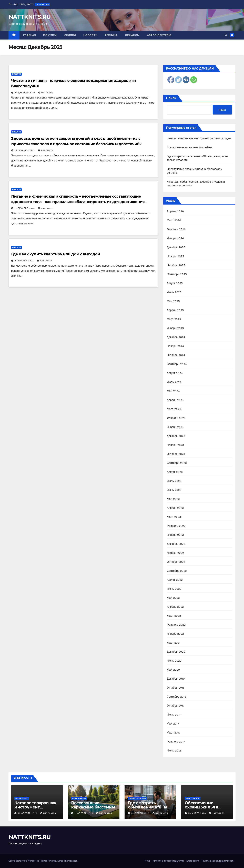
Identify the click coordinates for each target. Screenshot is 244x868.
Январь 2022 (175, 634)
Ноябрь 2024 (175, 346)
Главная (30, 35)
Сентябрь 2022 (177, 571)
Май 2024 (173, 391)
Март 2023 (174, 517)
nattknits (46, 93)
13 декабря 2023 (25, 150)
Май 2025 (173, 301)
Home (147, 861)
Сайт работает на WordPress (24, 861)
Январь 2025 (175, 328)
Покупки (50, 35)
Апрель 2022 (175, 607)
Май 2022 (173, 598)
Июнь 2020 (174, 661)
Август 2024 (175, 373)
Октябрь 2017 (176, 706)
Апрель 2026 (175, 211)
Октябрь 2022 (176, 562)
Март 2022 (174, 616)
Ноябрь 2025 (175, 256)
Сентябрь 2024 (177, 364)
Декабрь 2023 (176, 436)
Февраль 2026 (176, 229)
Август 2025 (175, 283)
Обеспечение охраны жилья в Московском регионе (207, 807)
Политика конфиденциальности (218, 861)
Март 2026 (174, 220)
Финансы (132, 35)
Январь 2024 (175, 427)
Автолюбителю (159, 35)
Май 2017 (173, 724)
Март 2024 (174, 409)
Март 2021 (174, 643)
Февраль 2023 (176, 526)
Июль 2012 (174, 751)
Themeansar (70, 861)
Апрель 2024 (175, 400)
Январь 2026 (175, 238)
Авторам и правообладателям (168, 861)
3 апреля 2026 (141, 813)
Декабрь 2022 (176, 544)
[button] (226, 35)
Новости (90, 35)
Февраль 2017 (176, 742)
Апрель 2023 (175, 508)
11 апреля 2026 (84, 813)
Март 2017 (174, 733)
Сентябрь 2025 (177, 274)
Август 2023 (175, 472)
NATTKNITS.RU (30, 17)
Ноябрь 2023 (175, 445)
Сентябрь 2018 (176, 697)
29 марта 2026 (197, 813)
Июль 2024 (174, 382)
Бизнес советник (137, 798)
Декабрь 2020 (176, 652)
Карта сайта (193, 861)
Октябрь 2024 (176, 355)
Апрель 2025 (175, 310)
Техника (111, 35)
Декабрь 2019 (176, 679)
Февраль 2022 (176, 625)
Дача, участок (79, 798)
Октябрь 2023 (176, 454)
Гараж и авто (22, 798)
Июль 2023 (174, 481)
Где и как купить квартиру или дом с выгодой (56, 254)
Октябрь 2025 (176, 265)
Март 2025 (174, 319)
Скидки (70, 35)
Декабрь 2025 (176, 247)
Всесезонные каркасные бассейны (189, 147)
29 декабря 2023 (25, 93)
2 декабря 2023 (25, 261)
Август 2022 (175, 580)
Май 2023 (173, 499)
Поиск (171, 98)
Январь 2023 (175, 535)
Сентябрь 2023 (177, 463)
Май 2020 (173, 670)
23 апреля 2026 (28, 813)
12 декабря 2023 (25, 208)
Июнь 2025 (174, 292)
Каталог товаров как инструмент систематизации (199, 138)
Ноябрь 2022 (175, 553)
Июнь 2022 (174, 589)
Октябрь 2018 (176, 688)
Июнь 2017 (174, 715)
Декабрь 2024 (176, 337)
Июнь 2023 (174, 490)
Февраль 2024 (176, 418)
